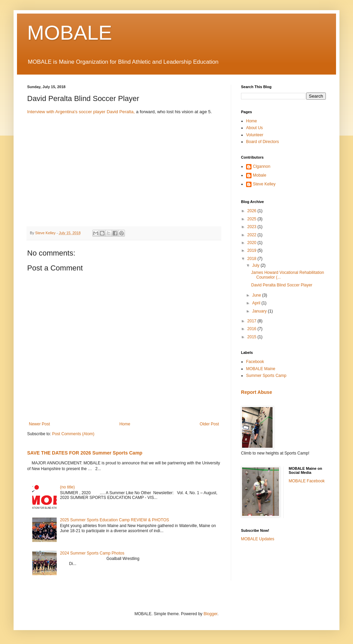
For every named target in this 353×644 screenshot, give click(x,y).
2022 (253, 235)
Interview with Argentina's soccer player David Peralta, (81, 112)
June (257, 295)
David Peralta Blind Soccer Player (282, 285)
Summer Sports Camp (266, 376)
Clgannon (262, 166)
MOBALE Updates (258, 539)
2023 (253, 227)
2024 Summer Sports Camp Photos (92, 553)
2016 (253, 329)
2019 (253, 250)
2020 (253, 243)
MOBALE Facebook (307, 481)
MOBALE (70, 33)
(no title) (67, 487)
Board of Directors (263, 142)
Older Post (209, 424)
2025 (253, 219)
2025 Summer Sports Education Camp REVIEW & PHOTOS (115, 520)
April (257, 303)
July (256, 265)
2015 (253, 337)
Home (125, 424)
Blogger (211, 614)
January (260, 311)
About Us (254, 128)
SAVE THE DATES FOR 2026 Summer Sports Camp (85, 453)
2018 (253, 259)
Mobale (259, 175)
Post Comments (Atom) (73, 434)
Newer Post (39, 424)
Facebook (255, 362)
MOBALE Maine (261, 369)
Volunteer (255, 135)
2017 (253, 321)
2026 (253, 211)
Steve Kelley (264, 184)
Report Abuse (256, 392)
